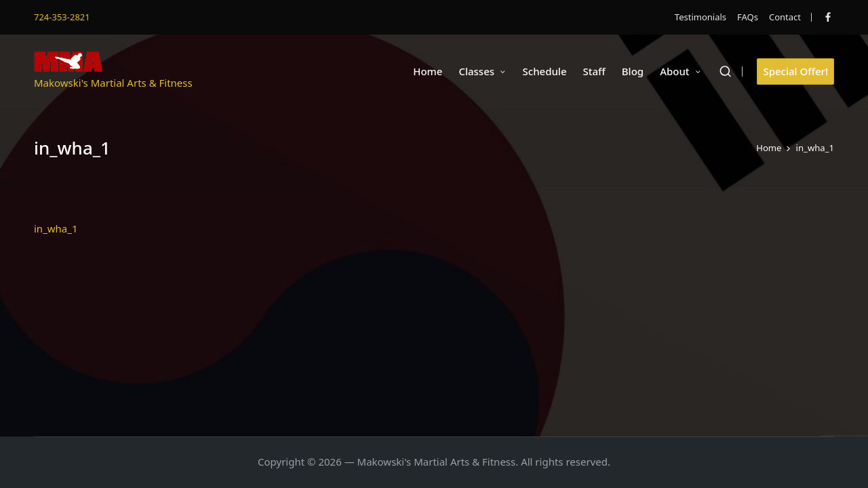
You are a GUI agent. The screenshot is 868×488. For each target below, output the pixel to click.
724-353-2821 (62, 17)
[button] (795, 72)
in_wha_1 (56, 228)
